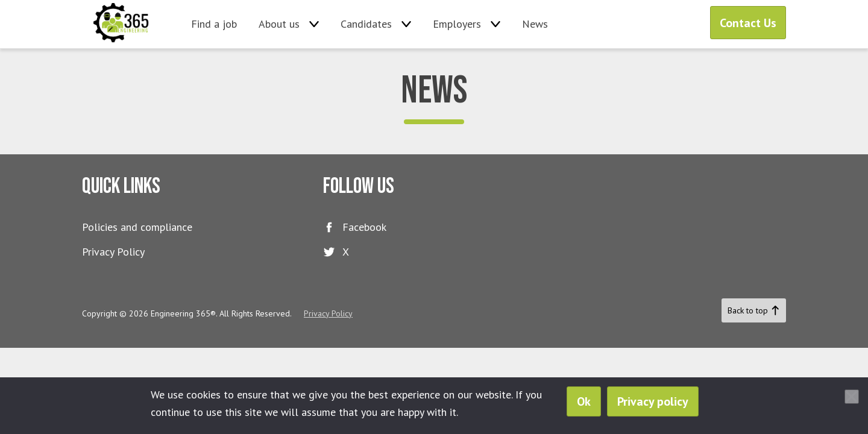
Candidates (366, 24)
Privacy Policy (113, 252)
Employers (457, 24)
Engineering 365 (121, 24)
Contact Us (748, 23)
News (535, 24)
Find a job (214, 24)
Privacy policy (653, 401)
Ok (584, 401)
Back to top (754, 310)
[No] (852, 397)
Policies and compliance (137, 227)
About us (279, 24)
